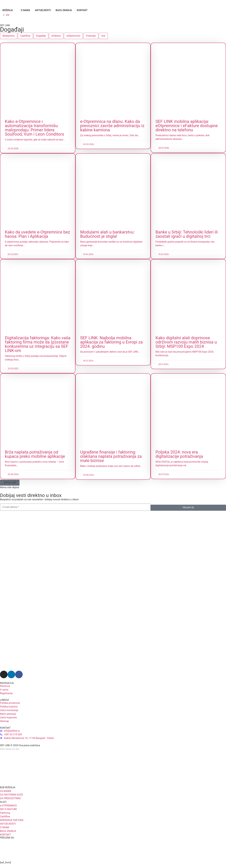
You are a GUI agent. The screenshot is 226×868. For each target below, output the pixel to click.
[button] (10, 483)
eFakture (56, 36)
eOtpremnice (73, 36)
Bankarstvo (9, 36)
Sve (103, 36)
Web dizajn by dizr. (10, 749)
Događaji (41, 36)
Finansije (91, 36)
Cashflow (25, 36)
